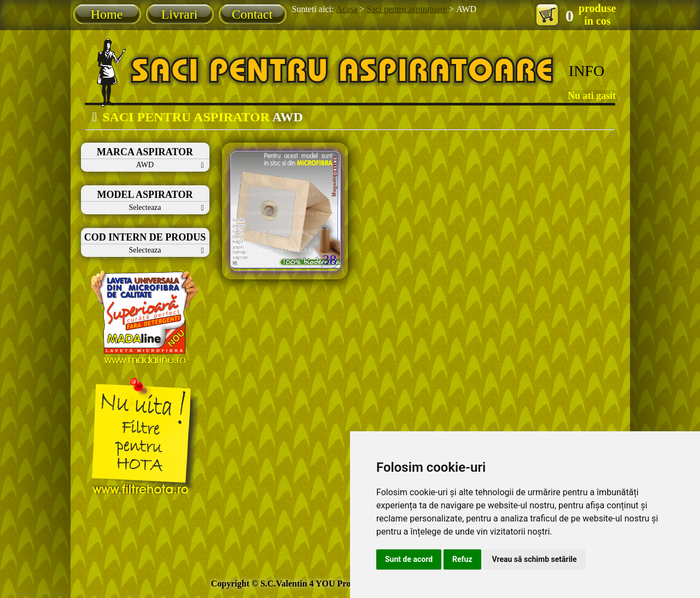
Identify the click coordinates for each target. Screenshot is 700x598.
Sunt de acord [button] (409, 559)
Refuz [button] (462, 559)
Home (107, 14)
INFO (587, 71)
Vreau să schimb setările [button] (535, 559)
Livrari (180, 14)
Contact (252, 14)
